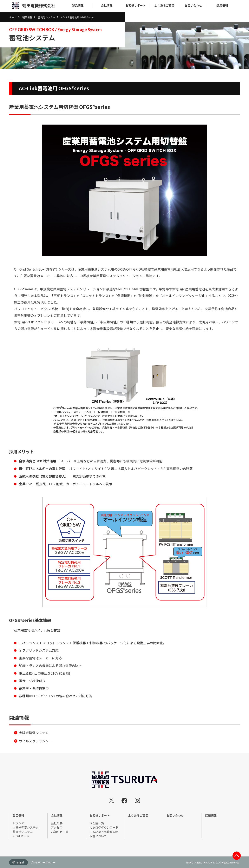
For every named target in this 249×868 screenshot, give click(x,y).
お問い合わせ (193, 5)
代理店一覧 (97, 823)
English (21, 862)
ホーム (13, 17)
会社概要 (57, 823)
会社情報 (107, 5)
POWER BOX (21, 836)
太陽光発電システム (34, 733)
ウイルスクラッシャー (35, 741)
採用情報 (222, 5)
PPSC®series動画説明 (104, 832)
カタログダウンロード (104, 827)
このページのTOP (237, 856)
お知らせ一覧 (60, 832)
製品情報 (78, 5)
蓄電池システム (47, 17)
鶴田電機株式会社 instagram (137, 800)
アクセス (57, 827)
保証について (98, 836)
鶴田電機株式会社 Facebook (124, 801)
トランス (18, 823)
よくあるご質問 (164, 5)
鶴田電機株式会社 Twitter (112, 800)
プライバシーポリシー (43, 862)
